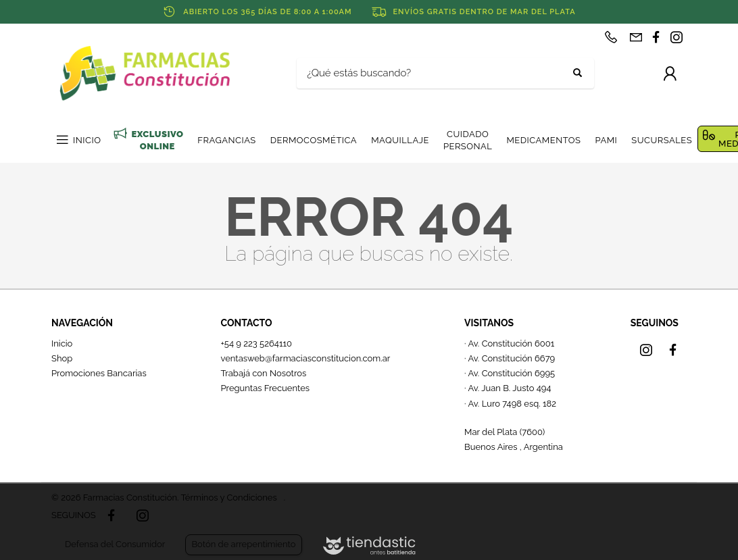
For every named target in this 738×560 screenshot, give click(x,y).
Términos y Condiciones (228, 498)
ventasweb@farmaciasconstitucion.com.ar (305, 358)
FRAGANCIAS (226, 140)
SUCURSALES (662, 140)
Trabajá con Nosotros (263, 373)
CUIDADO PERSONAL (468, 140)
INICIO (87, 140)
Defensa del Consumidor (115, 544)
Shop (62, 358)
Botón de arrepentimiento (243, 544)
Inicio (62, 343)
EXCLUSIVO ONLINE (157, 140)
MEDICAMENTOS (543, 140)
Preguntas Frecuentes (265, 388)
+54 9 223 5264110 (256, 343)
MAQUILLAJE (400, 140)
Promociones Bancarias (99, 373)
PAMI (606, 140)
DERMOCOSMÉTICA (314, 140)
